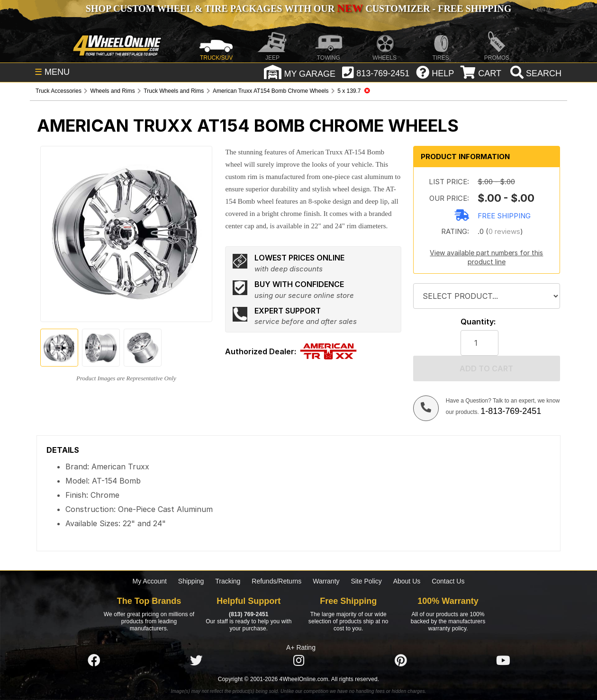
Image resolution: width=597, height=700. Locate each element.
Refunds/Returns (276, 581)
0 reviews (504, 231)
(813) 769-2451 (249, 614)
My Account (150, 581)
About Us (407, 581)
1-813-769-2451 (511, 411)
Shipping (191, 581)
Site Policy (366, 581)
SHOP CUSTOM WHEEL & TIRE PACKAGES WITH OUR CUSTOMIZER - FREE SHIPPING (298, 9)
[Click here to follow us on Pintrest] (401, 661)
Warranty (326, 581)
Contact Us (448, 581)
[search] (535, 73)
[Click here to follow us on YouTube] (503, 661)
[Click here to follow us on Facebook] (94, 661)
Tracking (228, 581)
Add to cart (486, 368)
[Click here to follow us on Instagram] (298, 661)
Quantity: (478, 322)
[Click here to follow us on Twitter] (196, 661)
